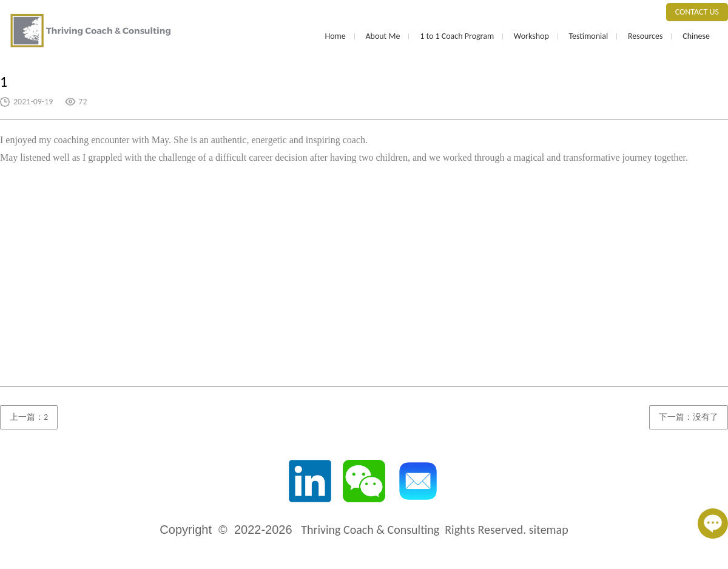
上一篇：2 (29, 417)
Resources (645, 36)
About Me (383, 36)
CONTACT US (697, 12)
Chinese (696, 36)
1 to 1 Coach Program (457, 36)
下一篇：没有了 (689, 417)
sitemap (549, 530)
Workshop (531, 36)
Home (335, 36)
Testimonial (588, 36)
